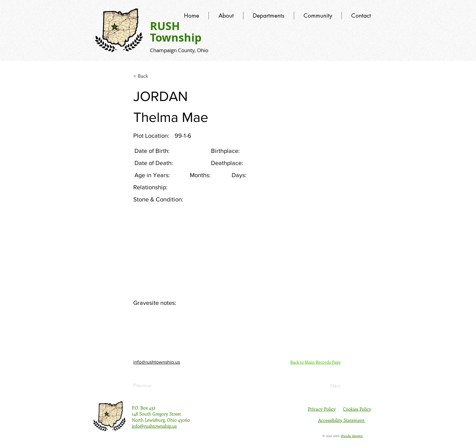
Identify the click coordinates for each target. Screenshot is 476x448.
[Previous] (153, 386)
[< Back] (153, 76)
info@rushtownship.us (157, 362)
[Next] (325, 386)
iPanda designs (352, 436)
